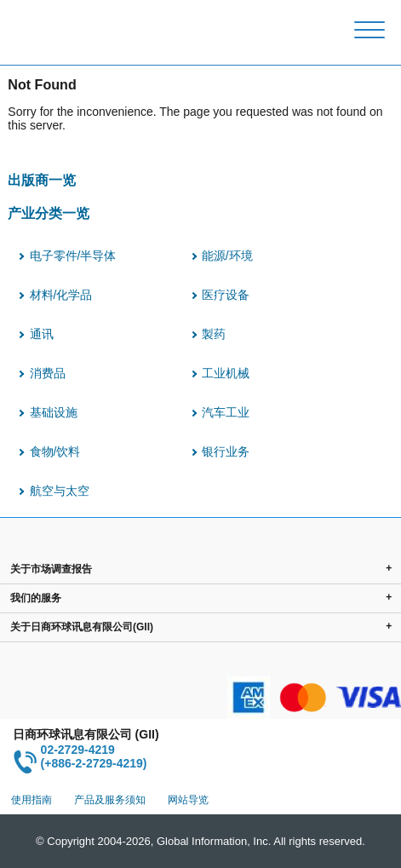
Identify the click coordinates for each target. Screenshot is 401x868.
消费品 (48, 373)
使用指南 (32, 800)
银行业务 (226, 451)
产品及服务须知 (110, 800)
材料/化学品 (61, 295)
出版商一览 (42, 180)
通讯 (42, 334)
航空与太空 (60, 491)
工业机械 (226, 373)
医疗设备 (226, 295)
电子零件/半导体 (73, 256)
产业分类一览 (49, 213)
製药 (214, 334)
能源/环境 (227, 256)
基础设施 (54, 412)
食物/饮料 (55, 451)
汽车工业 (226, 412)
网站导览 (188, 800)
